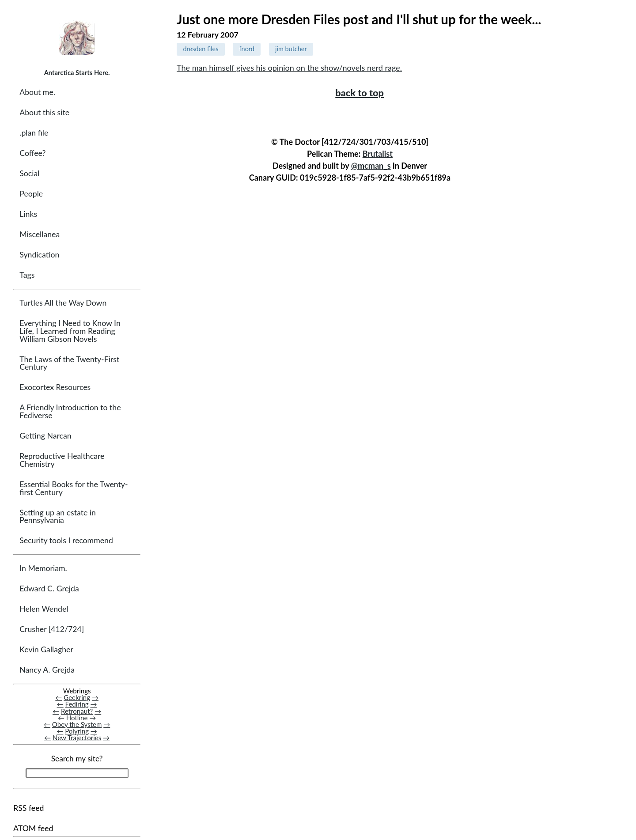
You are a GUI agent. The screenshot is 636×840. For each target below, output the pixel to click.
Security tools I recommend (66, 540)
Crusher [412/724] (52, 629)
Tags (27, 275)
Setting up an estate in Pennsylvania (58, 516)
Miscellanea (40, 234)
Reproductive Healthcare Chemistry (62, 460)
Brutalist (378, 154)
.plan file (34, 133)
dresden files (201, 49)
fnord (247, 49)
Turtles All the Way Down (63, 303)
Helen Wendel (44, 609)
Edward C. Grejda (49, 588)
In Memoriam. (43, 568)
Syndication (39, 255)
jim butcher (291, 49)
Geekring (77, 697)
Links (28, 214)
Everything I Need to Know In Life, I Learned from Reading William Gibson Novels (70, 331)
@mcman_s (371, 166)
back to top (360, 93)
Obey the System (77, 724)
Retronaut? (77, 711)
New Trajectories (77, 738)
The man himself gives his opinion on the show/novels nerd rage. (289, 68)
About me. (37, 92)
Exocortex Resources (55, 387)
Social (29, 173)
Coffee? (32, 153)
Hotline (77, 718)
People (31, 194)
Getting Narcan (45, 436)
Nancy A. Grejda (47, 670)
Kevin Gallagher (46, 649)
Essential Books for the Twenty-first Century (74, 488)
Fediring (77, 704)
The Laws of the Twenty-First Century (69, 363)
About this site (44, 112)
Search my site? (77, 759)
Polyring (77, 731)
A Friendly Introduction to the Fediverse (70, 411)
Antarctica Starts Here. (77, 72)
